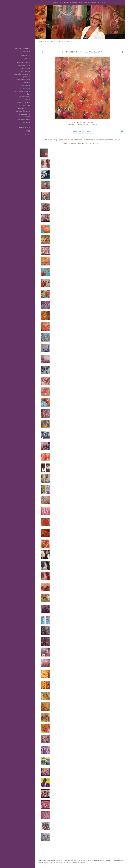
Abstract (27, 117)
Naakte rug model (24, 120)
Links (28, 131)
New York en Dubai (24, 63)
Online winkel (24, 127)
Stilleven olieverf (25, 114)
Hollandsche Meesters (22, 91)
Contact (27, 134)
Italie (29, 94)
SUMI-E (28, 100)
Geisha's (27, 83)
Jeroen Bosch (26, 68)
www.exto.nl (59, 860)
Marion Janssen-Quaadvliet (63, 2)
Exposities (26, 55)
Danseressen (26, 85)
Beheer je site (44, 42)
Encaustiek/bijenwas (23, 103)
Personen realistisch (23, 80)
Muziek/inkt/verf (25, 105)
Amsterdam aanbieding (22, 74)
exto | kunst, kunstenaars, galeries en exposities (41, 2)
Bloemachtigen (25, 88)
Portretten (27, 77)
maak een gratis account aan (62, 42)
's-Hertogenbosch (24, 65)
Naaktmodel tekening (23, 111)
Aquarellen (26, 123)
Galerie (27, 59)
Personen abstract (24, 108)
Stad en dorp (26, 71)
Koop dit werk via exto (82, 131)
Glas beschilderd (24, 97)
